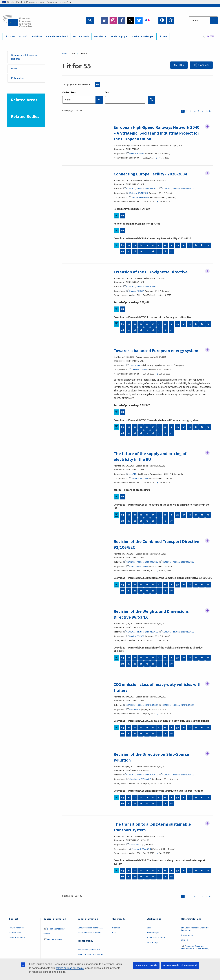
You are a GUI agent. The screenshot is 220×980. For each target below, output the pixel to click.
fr (171, 245)
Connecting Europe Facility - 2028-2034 (150, 174)
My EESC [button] (210, 36)
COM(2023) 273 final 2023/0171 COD (141, 775)
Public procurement (156, 938)
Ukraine (163, 37)
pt (141, 251)
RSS (181, 65)
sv (171, 251)
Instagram (113, 20)
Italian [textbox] (194, 20)
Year (107, 92)
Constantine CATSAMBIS (139, 779)
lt (202, 245)
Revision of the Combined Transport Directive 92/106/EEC (156, 544)
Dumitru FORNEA (135, 154)
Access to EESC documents (90, 955)
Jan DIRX (132, 474)
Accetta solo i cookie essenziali (180, 965)
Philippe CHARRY (138, 370)
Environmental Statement (90, 933)
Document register (54, 929)
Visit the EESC (15, 933)
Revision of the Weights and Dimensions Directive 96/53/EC (151, 614)
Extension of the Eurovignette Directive (151, 272)
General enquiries (17, 938)
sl (159, 251)
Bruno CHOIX (134, 710)
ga (178, 245)
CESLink (185, 940)
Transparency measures (89, 950)
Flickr (147, 20)
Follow (207, 126)
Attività (23, 37)
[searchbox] (83, 100)
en (165, 245)
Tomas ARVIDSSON (139, 198)
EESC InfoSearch (53, 940)
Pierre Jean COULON (137, 567)
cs (135, 245)
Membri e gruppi (119, 37)
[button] (201, 65)
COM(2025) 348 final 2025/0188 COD (141, 287)
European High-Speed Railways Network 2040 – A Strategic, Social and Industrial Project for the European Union (157, 133)
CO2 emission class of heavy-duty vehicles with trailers (158, 687)
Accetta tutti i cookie (146, 965)
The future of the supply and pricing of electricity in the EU (150, 457)
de (147, 245)
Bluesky (139, 20)
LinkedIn (105, 20)
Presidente (100, 37)
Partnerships (153, 942)
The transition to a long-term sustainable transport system (152, 827)
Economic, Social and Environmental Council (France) (195, 947)
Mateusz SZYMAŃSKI (137, 193)
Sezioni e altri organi (143, 37)
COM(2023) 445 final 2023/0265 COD (141, 632)
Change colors (171, 20)
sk (153, 251)
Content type (69, 92)
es (129, 245)
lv (196, 245)
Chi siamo (10, 37)
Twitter (130, 20)
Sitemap (116, 928)
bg (123, 245)
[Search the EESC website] (65, 20)
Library (47, 934)
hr (184, 245)
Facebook (122, 20)
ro (147, 251)
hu (208, 245)
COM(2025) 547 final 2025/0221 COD (141, 189)
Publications (18, 78)
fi (165, 251)
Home (65, 54)
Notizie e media (81, 37)
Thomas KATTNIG (138, 479)
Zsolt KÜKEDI (134, 365)
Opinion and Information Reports (25, 57)
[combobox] (203, 20)
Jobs (149, 928)
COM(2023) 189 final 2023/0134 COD (141, 705)
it (190, 245)
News (14, 69)
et (153, 245)
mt (123, 251)
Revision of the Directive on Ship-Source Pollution (151, 757)
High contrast (162, 20)
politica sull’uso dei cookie (70, 968)
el (159, 245)
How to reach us (16, 928)
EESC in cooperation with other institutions (195, 929)
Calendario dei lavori (57, 37)
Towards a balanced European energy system (156, 351)
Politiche (37, 37)
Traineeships (153, 933)
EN (97, 85)
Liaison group (187, 935)
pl (135, 251)
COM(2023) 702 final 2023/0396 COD (141, 562)
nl (129, 251)
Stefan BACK (134, 845)
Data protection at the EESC (91, 928)
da (141, 245)
